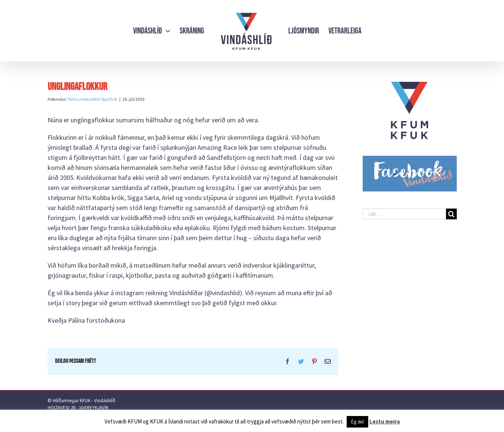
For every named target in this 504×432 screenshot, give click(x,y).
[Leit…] (404, 214)
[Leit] (451, 214)
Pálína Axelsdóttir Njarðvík (93, 99)
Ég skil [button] (357, 422)
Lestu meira (385, 421)
